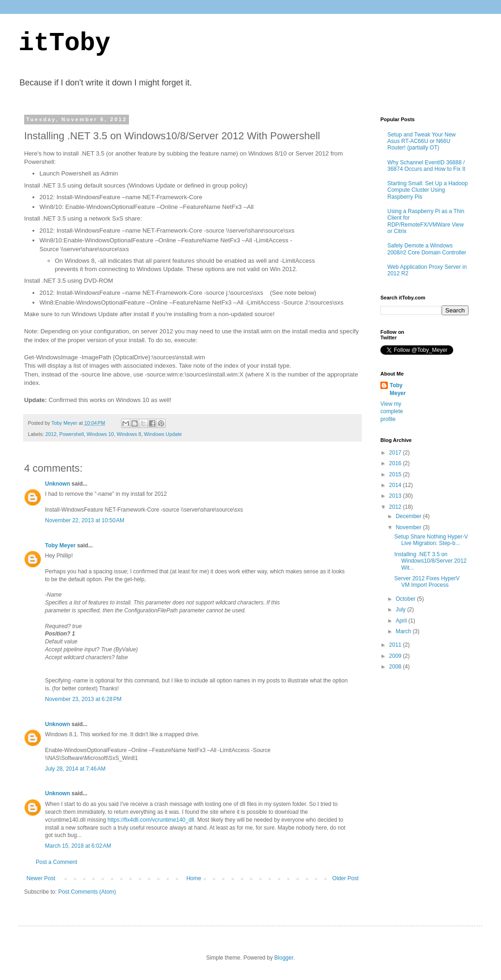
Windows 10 (100, 434)
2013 (396, 496)
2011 (396, 645)
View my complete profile (392, 412)
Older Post (345, 878)
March (404, 631)
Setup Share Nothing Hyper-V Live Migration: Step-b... (431, 540)
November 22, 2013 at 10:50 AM (85, 520)
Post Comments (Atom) (87, 892)
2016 (396, 463)
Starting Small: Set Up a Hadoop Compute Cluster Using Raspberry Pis (427, 190)
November (409, 527)
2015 (396, 474)
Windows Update (163, 434)
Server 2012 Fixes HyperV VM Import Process (427, 582)
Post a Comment (56, 862)
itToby (64, 43)
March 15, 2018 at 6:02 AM (78, 846)
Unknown (58, 484)
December (409, 516)
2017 (396, 453)
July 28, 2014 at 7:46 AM (75, 769)
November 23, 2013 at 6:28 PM (83, 699)
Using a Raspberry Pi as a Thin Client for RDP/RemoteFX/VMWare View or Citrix (426, 221)
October (406, 599)
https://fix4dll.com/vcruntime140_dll (151, 820)
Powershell (72, 434)
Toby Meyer (60, 545)
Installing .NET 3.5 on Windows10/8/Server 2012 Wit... (430, 561)
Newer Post (41, 878)
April (402, 621)
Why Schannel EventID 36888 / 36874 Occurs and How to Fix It (426, 166)
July (401, 610)
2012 (51, 434)
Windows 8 (129, 434)
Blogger (284, 958)
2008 (396, 667)
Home (194, 878)
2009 (396, 656)
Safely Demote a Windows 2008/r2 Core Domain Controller (427, 249)
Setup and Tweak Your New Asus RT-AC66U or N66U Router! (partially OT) (421, 141)
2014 (396, 485)
